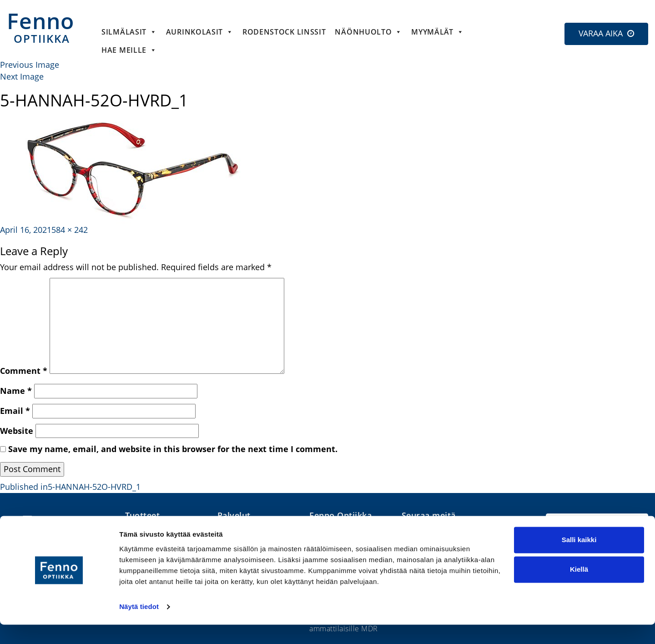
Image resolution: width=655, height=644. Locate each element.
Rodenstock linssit (284, 32)
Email (15, 411)
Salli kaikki (579, 559)
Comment (24, 371)
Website (17, 431)
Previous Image (30, 65)
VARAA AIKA (601, 33)
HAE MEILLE (129, 50)
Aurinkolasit (200, 32)
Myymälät (437, 32)
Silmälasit (129, 32)
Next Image (22, 76)
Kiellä (579, 589)
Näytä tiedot (139, 626)
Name (16, 391)
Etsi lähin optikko (597, 526)
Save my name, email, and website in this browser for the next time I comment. (173, 449)
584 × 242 (70, 230)
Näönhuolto (368, 32)
